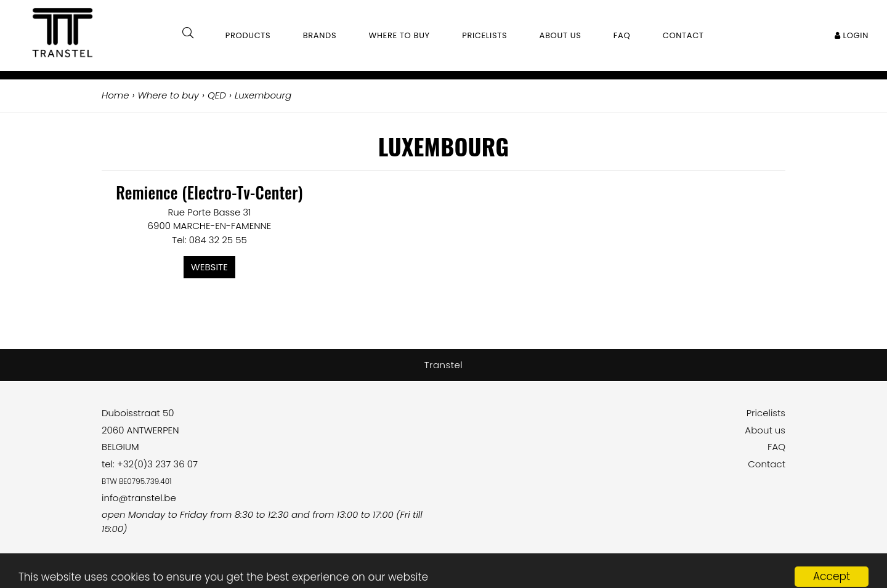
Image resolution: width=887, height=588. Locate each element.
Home (115, 95)
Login (852, 35)
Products (248, 35)
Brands (320, 35)
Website (209, 267)
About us (765, 430)
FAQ (776, 447)
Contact (767, 464)
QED (217, 95)
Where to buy (399, 35)
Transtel (444, 365)
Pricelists (766, 413)
